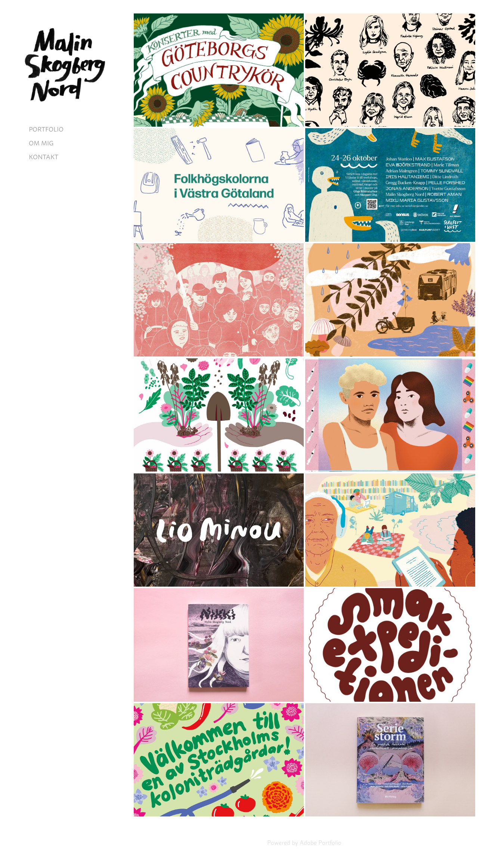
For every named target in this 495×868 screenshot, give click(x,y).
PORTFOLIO (46, 129)
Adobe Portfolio (321, 842)
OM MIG (41, 142)
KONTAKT (44, 156)
